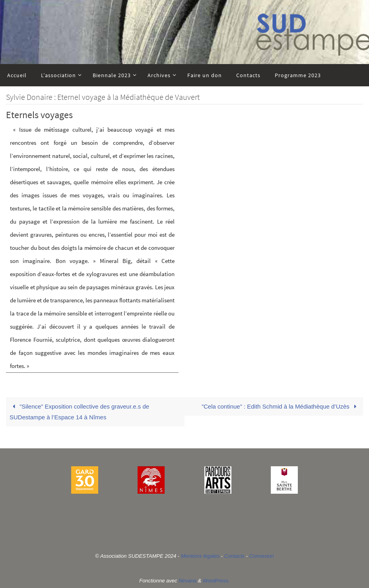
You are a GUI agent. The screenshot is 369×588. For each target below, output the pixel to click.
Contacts (234, 556)
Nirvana (187, 581)
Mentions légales (200, 556)
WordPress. (216, 581)
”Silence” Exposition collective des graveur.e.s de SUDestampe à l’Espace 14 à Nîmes (79, 412)
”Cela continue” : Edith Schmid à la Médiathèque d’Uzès (281, 406)
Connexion (262, 556)
